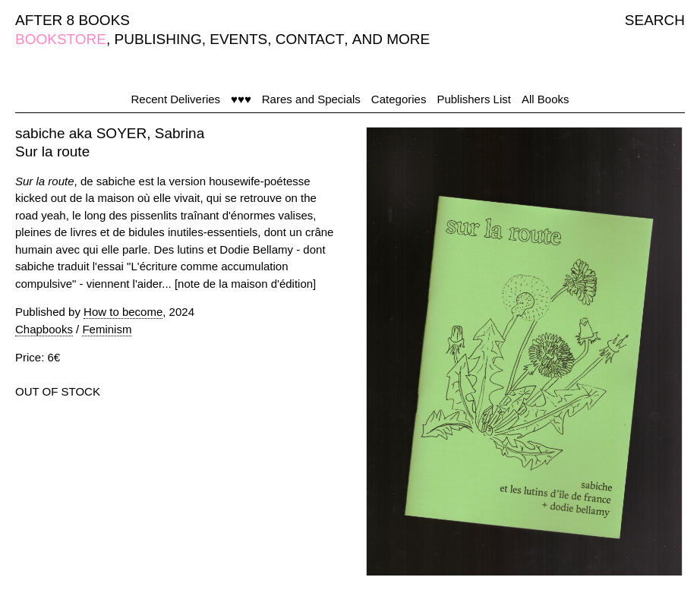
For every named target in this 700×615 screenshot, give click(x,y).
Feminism (107, 329)
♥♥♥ (241, 99)
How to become (123, 312)
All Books (545, 99)
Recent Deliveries (176, 99)
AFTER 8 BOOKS (73, 20)
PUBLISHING (158, 39)
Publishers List (474, 99)
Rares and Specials (311, 99)
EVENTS (238, 39)
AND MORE (391, 39)
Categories (399, 99)
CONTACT (310, 39)
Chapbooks (44, 329)
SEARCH (655, 20)
